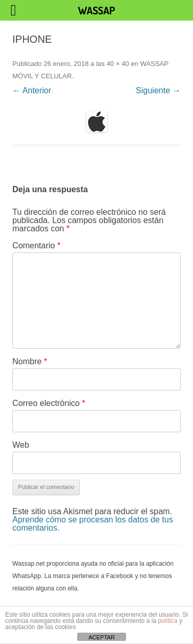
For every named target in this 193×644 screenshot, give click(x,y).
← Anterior (32, 90)
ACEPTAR (102, 637)
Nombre (30, 361)
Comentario (36, 245)
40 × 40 (118, 64)
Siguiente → (158, 90)
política (168, 621)
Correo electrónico (49, 403)
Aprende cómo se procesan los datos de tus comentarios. (93, 524)
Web (21, 445)
